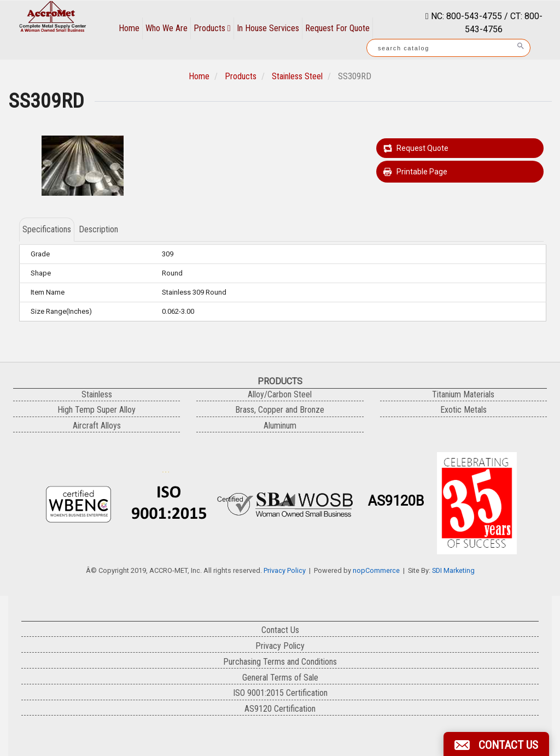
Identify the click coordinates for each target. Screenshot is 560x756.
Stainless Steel (297, 76)
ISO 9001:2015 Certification (280, 693)
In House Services (268, 28)
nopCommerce (376, 570)
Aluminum (280, 426)
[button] (496, 744)
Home (129, 28)
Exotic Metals (463, 410)
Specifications (47, 229)
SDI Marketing (453, 570)
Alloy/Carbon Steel (280, 394)
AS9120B (396, 501)
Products (212, 28)
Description (98, 229)
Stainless (97, 394)
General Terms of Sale (280, 678)
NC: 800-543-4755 (465, 16)
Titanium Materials (463, 394)
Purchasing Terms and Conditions (280, 662)
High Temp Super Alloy (97, 410)
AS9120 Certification (280, 709)
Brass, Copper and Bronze (280, 410)
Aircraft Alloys (97, 426)
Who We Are (167, 28)
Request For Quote (337, 28)
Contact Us (280, 630)
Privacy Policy (285, 570)
